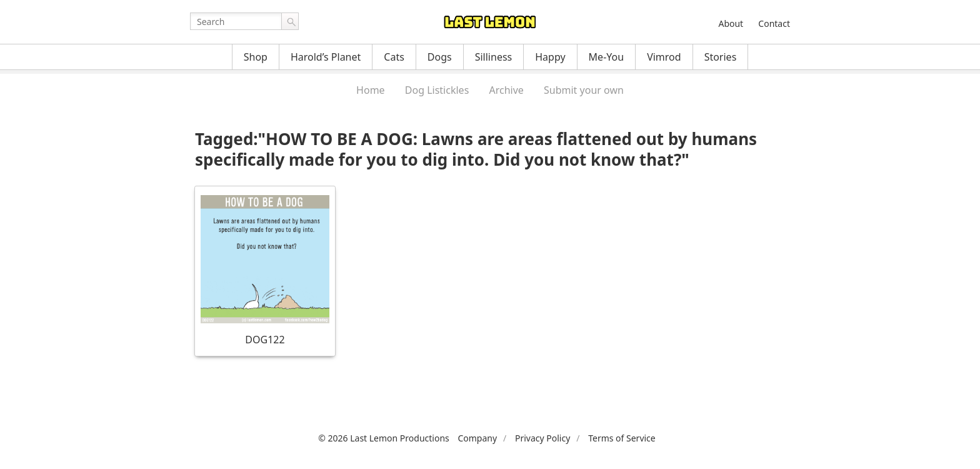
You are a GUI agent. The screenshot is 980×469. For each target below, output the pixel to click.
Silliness (494, 57)
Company (477, 438)
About (731, 23)
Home (371, 90)
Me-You (607, 57)
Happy (550, 57)
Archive (506, 90)
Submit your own (584, 90)
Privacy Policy (542, 438)
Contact (774, 23)
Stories (721, 57)
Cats (394, 57)
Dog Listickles (437, 90)
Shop (256, 57)
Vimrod (664, 57)
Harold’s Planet (326, 57)
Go (290, 21)
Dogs (440, 57)
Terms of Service (622, 438)
